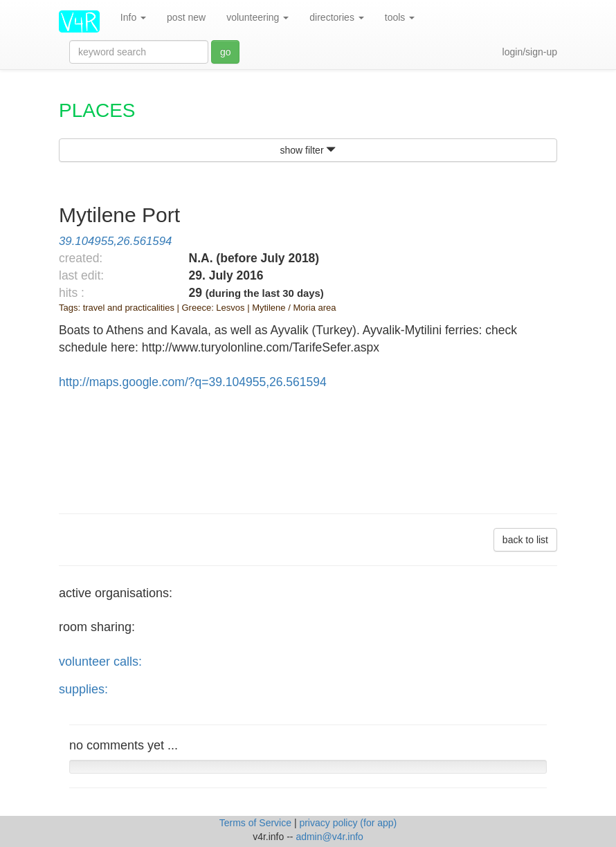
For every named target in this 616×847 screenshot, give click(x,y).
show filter (308, 150)
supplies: (83, 689)
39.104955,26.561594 (115, 241)
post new (186, 17)
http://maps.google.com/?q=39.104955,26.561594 (193, 382)
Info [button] (133, 17)
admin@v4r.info (329, 837)
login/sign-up (530, 52)
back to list (525, 540)
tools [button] (400, 17)
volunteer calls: (100, 662)
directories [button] (336, 17)
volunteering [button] (257, 17)
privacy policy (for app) (348, 823)
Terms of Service (257, 823)
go (226, 52)
